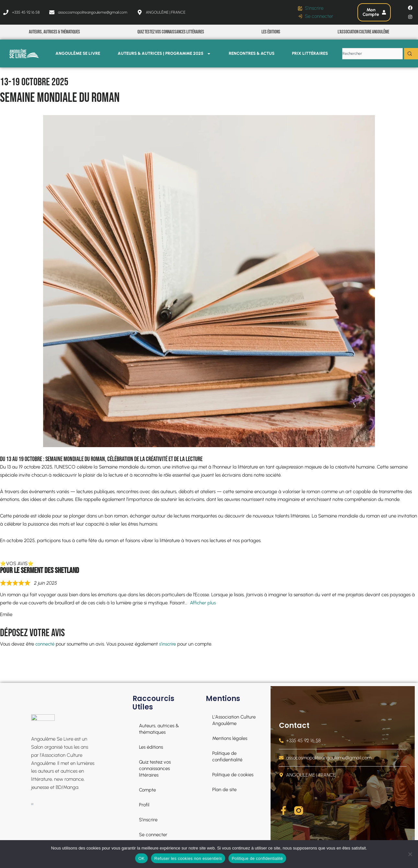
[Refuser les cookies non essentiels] (410, 854)
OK (141, 858)
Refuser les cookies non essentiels (188, 858)
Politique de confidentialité (257, 858)
